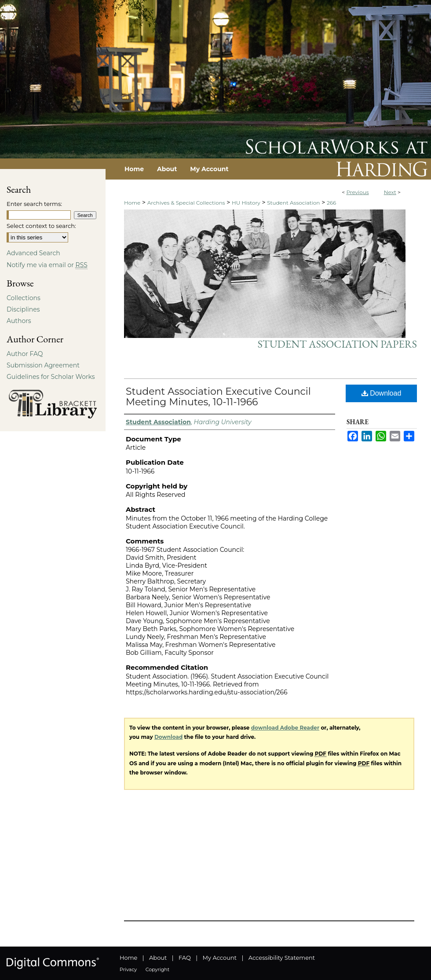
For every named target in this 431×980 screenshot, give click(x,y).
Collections (24, 298)
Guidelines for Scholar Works (51, 377)
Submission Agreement (43, 365)
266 (331, 203)
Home (132, 203)
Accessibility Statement (282, 958)
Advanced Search (33, 253)
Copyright (157, 969)
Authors (19, 321)
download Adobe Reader (285, 728)
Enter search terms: (34, 204)
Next (390, 192)
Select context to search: (41, 226)
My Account (220, 958)
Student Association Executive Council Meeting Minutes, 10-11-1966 (218, 397)
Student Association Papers (337, 344)
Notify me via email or (47, 265)
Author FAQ (25, 354)
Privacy (128, 969)
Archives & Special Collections (186, 203)
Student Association (293, 203)
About (158, 958)
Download (382, 393)
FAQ (185, 958)
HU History (246, 203)
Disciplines (23, 309)
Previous (357, 192)
